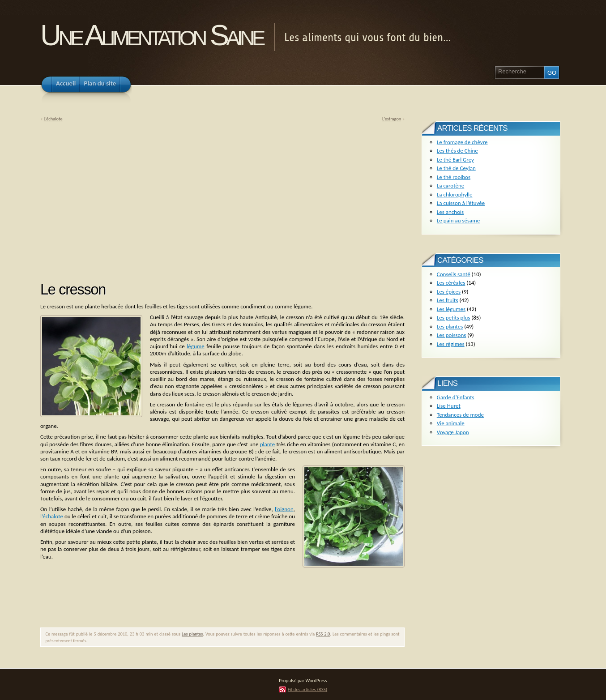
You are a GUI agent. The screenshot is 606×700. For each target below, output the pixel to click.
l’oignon (284, 509)
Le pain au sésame (458, 220)
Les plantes (192, 634)
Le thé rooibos (454, 177)
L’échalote (53, 119)
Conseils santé (454, 274)
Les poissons (452, 335)
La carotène (450, 186)
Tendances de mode (460, 415)
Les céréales (451, 283)
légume (195, 346)
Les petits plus (454, 318)
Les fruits (448, 300)
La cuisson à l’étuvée (461, 203)
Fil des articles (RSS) (307, 689)
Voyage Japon (453, 432)
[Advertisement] (115, 199)
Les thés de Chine (457, 151)
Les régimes (451, 344)
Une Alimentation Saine (151, 35)
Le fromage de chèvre (462, 142)
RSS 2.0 (323, 634)
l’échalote (52, 516)
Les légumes (451, 309)
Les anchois (450, 212)
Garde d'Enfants (456, 397)
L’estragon (392, 119)
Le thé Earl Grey (455, 160)
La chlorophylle (455, 194)
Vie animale (451, 423)
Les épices (449, 292)
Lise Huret (449, 406)
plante (267, 444)
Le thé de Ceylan (456, 168)
